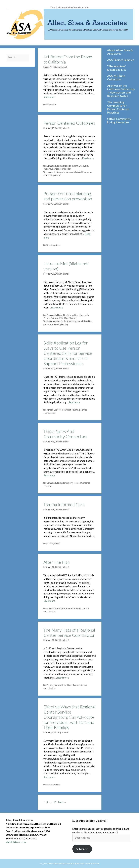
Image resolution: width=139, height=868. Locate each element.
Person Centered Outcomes (69, 123)
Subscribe (82, 849)
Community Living (54, 166)
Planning (47, 169)
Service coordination (62, 169)
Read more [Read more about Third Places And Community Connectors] (49, 475)
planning (57, 175)
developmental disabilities (74, 172)
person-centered (51, 324)
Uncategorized (53, 245)
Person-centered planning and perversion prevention (68, 196)
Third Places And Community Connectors (65, 434)
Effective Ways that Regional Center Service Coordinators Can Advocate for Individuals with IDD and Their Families (70, 717)
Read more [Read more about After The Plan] (49, 601)
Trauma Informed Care (64, 504)
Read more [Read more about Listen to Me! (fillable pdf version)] (57, 308)
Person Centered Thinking (56, 318)
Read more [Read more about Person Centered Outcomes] (88, 158)
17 (55, 802)
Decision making (71, 166)
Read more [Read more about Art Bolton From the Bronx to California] (49, 97)
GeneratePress (92, 863)
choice (49, 321)
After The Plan (57, 562)
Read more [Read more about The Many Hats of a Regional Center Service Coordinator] (63, 678)
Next (62, 802)
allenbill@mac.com (16, 842)
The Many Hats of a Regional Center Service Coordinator (69, 632)
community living (54, 172)
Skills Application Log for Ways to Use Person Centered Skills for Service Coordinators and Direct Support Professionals (68, 353)
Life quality (51, 105)
